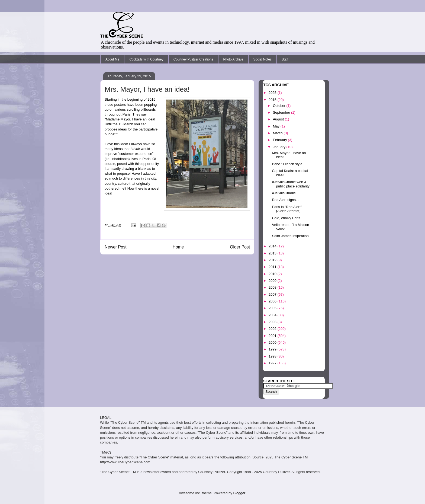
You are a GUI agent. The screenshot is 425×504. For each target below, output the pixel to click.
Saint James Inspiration (290, 236)
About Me (112, 59)
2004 (273, 315)
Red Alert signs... (285, 200)
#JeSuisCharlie (284, 193)
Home (178, 247)
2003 (273, 322)
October (280, 106)
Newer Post (116, 247)
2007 (273, 294)
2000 (273, 342)
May (277, 126)
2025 (273, 93)
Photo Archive (233, 59)
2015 (273, 100)
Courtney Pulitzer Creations (193, 59)
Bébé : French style (287, 164)
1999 (273, 349)
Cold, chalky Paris (286, 218)
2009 (273, 281)
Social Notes (263, 59)
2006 (273, 301)
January (280, 147)
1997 (273, 363)
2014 (273, 246)
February (281, 140)
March (278, 133)
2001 (273, 336)
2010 (273, 274)
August (279, 119)
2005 (273, 308)
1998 (273, 356)
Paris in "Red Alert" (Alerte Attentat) (287, 209)
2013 (273, 253)
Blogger (239, 493)
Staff (285, 59)
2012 (273, 260)
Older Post (240, 247)
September (282, 112)
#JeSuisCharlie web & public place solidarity (291, 184)
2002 (273, 329)
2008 (273, 287)
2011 (273, 267)
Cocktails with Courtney (146, 59)
